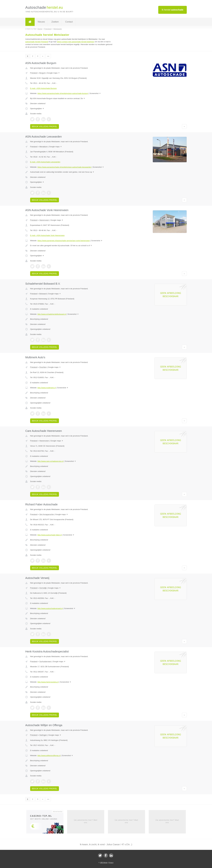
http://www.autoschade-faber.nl (50, 535)
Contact (69, 22)
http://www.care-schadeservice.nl (50, 461)
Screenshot (95, 93)
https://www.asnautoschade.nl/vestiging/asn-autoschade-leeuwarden (64, 167)
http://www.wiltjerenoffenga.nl (49, 756)
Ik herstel (172, 10)
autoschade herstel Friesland (37, 42)
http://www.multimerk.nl (47, 388)
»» (48, 56)
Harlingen (43, 735)
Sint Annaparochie (47, 514)
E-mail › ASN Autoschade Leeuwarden (45, 162)
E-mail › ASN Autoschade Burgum (43, 88)
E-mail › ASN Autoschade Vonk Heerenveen (47, 235)
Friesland (34, 73)
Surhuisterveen (45, 662)
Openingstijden (37, 109)
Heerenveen (44, 220)
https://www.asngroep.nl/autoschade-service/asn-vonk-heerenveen (64, 241)
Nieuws (41, 22)
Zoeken (55, 22)
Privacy (111, 863)
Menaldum (43, 147)
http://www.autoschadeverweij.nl (50, 608)
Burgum (42, 73)
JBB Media (104, 863)
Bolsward (43, 294)
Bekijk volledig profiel (45, 126)
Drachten (43, 367)
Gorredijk (43, 588)
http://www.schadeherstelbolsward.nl (52, 314)
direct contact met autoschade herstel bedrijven (76, 42)
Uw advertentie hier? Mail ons (86, 821)
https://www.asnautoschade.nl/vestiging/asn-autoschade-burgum (63, 93)
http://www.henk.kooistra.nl (48, 682)
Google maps (53, 73)
